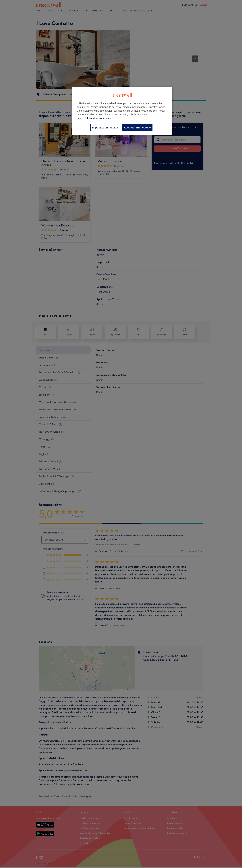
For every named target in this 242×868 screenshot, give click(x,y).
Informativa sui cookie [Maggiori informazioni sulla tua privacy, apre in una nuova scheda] (98, 118)
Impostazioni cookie (105, 128)
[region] (122, 111)
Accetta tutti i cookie (137, 128)
